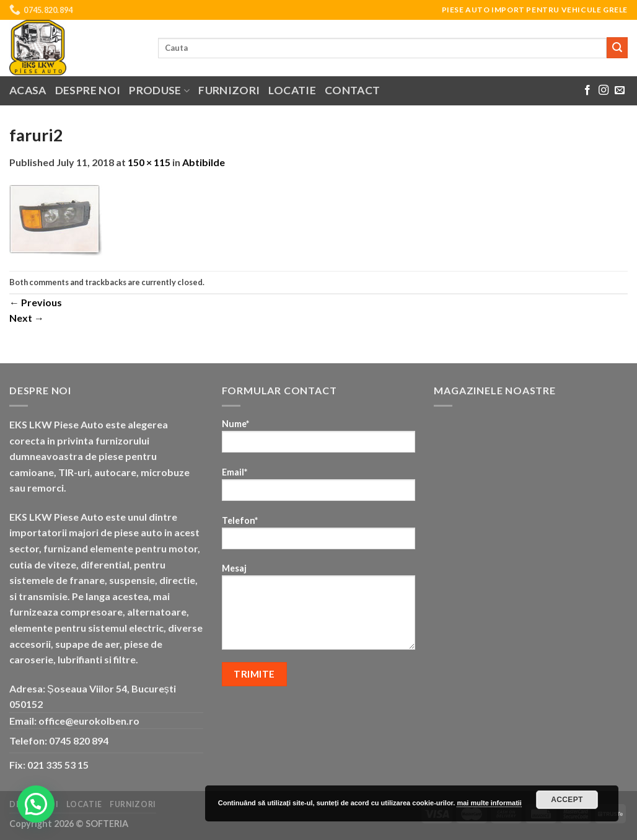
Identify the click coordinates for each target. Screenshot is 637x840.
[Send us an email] (620, 91)
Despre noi (88, 90)
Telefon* (319, 537)
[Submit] (617, 48)
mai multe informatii (489, 803)
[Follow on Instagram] (604, 91)
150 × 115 (149, 162)
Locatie (292, 90)
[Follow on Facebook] (587, 91)
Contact (352, 90)
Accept (567, 800)
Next (27, 318)
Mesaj (319, 611)
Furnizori (229, 90)
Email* (319, 488)
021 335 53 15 (58, 765)
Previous (36, 302)
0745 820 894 (79, 741)
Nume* (319, 440)
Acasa (28, 90)
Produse (159, 90)
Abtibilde (204, 162)
